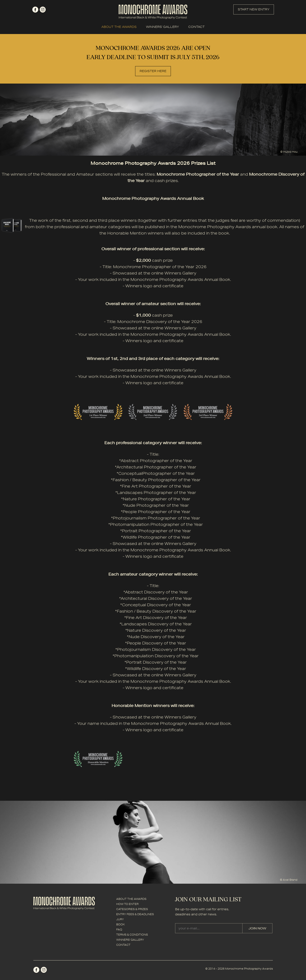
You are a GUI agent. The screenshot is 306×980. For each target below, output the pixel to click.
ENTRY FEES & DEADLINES (135, 914)
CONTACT (196, 27)
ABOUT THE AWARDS (119, 27)
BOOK (120, 924)
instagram (43, 10)
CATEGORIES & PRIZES (132, 909)
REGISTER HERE (153, 71)
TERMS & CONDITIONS (132, 935)
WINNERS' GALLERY (162, 27)
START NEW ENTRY (254, 9)
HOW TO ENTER (127, 904)
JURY (120, 919)
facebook (35, 10)
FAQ (119, 930)
